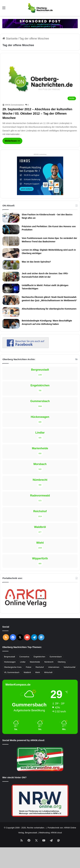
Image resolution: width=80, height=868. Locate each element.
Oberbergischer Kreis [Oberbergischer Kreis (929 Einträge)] (13, 667)
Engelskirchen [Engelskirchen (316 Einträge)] (39, 657)
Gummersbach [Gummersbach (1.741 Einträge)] (56, 657)
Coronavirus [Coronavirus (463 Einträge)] (24, 657)
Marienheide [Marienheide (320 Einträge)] (35, 662)
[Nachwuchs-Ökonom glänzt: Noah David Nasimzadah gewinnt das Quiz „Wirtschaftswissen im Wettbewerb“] (11, 300)
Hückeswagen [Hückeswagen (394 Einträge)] (10, 662)
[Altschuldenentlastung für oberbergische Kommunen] (11, 312)
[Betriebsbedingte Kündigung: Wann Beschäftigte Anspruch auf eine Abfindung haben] (11, 324)
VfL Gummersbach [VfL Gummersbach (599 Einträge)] (12, 672)
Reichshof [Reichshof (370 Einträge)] (40, 667)
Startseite (10, 39)
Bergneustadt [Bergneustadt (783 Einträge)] (9, 657)
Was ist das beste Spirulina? (36, 262)
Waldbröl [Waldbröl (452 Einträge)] (27, 672)
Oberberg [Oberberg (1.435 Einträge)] (62, 662)
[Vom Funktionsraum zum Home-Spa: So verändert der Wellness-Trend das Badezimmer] (11, 241)
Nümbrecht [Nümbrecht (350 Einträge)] (49, 662)
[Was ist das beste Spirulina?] (11, 265)
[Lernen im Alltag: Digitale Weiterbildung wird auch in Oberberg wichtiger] (11, 253)
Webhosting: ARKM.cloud (50, 833)
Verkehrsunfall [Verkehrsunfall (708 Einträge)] (70, 667)
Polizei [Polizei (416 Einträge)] (28, 667)
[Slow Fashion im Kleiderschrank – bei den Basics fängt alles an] (11, 218)
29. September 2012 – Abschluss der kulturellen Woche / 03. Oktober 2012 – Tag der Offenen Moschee (37, 114)
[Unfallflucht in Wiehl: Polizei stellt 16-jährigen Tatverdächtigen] (11, 288)
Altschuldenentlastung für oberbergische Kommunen (49, 309)
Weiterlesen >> (12, 141)
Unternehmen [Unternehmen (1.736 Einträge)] (54, 667)
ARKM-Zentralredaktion (14, 105)
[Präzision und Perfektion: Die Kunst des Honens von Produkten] (11, 229)
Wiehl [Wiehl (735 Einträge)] (38, 672)
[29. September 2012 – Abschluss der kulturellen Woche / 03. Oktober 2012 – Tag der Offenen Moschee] (40, 81)
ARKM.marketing (40, 154)
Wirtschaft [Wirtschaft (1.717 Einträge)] (48, 672)
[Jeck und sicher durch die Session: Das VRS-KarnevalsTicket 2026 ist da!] (11, 277)
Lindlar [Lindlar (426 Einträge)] (23, 662)
